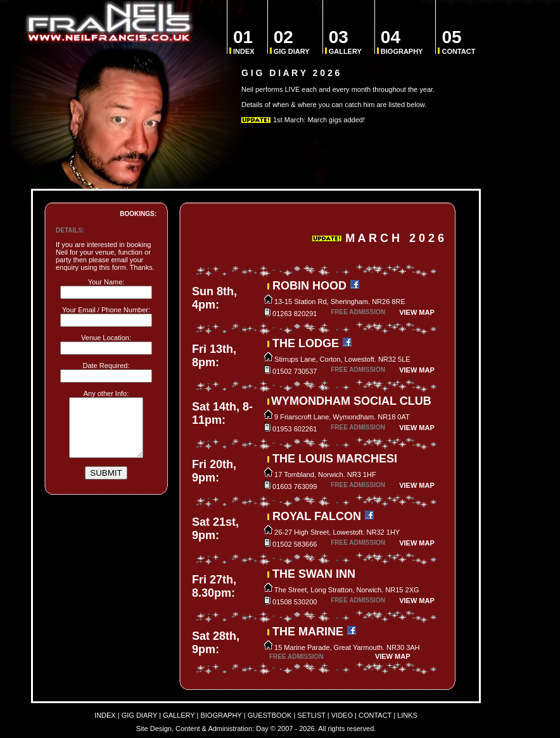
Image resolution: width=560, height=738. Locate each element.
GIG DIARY (292, 41)
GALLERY (345, 41)
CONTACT (458, 41)
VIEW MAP (417, 312)
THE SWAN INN (314, 574)
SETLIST (311, 715)
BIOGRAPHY (402, 41)
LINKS (407, 715)
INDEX (244, 41)
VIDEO (342, 715)
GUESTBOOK (270, 715)
